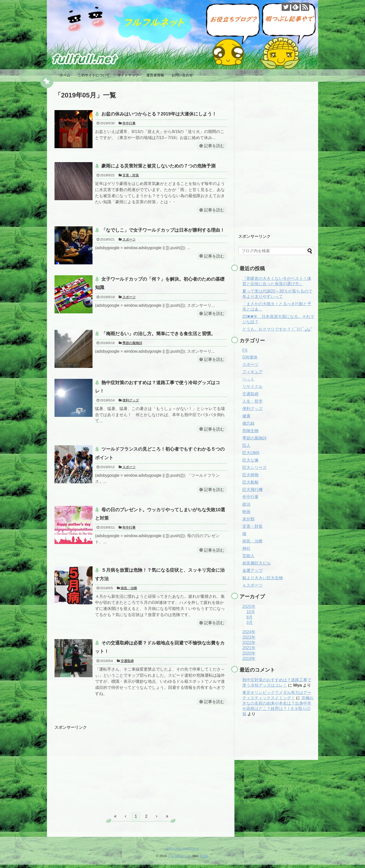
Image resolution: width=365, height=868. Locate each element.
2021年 (249, 648)
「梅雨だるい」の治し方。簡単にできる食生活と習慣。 (158, 334)
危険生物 (250, 431)
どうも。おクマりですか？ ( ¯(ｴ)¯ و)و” (277, 329)
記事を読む (214, 146)
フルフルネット (179, 859)
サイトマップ (128, 75)
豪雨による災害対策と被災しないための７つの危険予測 (158, 166)
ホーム (65, 75)
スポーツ (129, 240)
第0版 (204, 859)
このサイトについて (94, 75)
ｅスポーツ (252, 585)
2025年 (249, 607)
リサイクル (252, 387)
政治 (246, 504)
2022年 (249, 643)
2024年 (249, 632)
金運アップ (252, 571)
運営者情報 (155, 75)
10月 (251, 612)
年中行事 (129, 123)
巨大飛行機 (252, 490)
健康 (246, 416)
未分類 (248, 519)
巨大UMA (251, 453)
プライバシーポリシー (182, 852)
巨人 (246, 445)
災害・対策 (131, 176)
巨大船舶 (250, 482)
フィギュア (252, 372)
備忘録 (248, 423)
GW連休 (250, 357)
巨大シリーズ (254, 467)
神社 (246, 548)
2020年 (249, 653)
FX (245, 350)
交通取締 (127, 664)
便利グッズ (131, 402)
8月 (250, 617)
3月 (250, 623)
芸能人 (248, 556)
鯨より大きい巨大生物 (263, 578)
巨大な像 (250, 460)
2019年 (249, 659)
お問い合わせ (182, 75)
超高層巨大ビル (257, 563)
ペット (248, 379)
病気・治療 (129, 591)
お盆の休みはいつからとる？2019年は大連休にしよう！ (159, 114)
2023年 (249, 637)
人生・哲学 (252, 401)
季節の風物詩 (132, 344)
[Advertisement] (141, 769)
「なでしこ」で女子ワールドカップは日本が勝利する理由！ (163, 231)
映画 (246, 512)
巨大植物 (250, 475)
